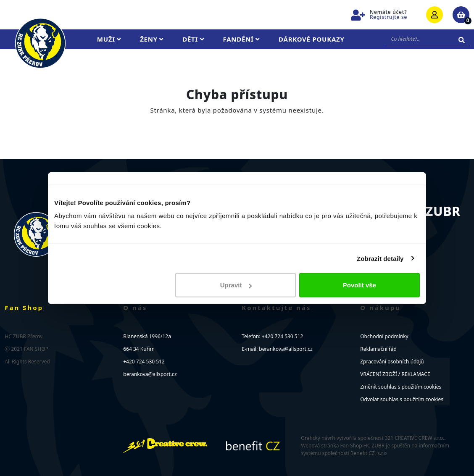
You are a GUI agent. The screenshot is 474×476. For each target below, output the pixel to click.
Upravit (236, 285)
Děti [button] (193, 39)
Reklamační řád (378, 349)
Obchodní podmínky (384, 336)
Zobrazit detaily (380, 258)
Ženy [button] (152, 39)
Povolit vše (359, 285)
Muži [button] (109, 39)
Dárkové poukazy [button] (312, 39)
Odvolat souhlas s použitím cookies (402, 399)
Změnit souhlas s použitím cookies (401, 387)
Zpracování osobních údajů (392, 362)
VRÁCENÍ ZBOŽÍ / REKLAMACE (395, 374)
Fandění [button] (242, 39)
